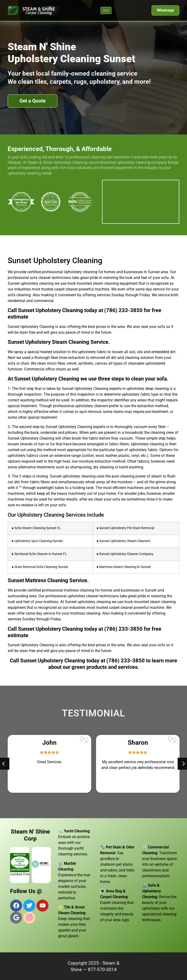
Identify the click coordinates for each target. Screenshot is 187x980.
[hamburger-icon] (106, 10)
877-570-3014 (102, 970)
